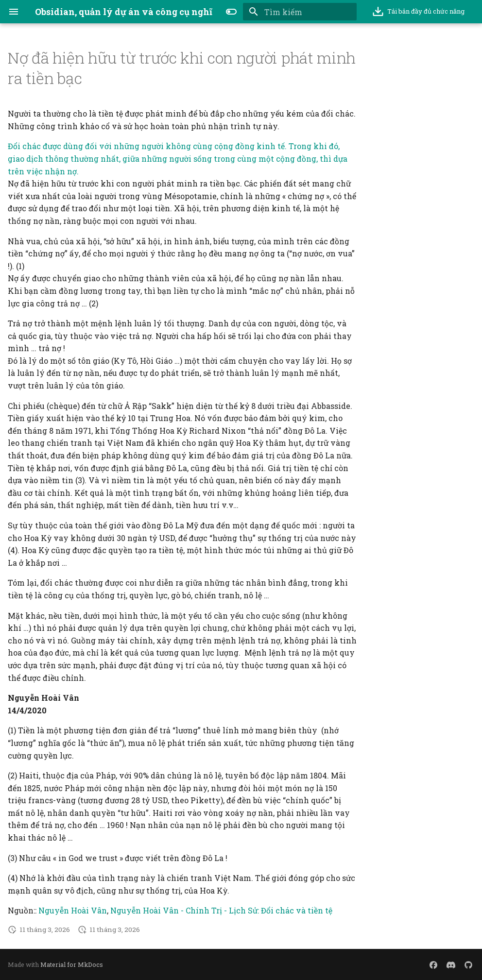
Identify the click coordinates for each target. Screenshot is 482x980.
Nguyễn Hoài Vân (73, 910)
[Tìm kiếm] (300, 12)
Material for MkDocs (72, 964)
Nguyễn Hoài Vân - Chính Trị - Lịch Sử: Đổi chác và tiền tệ (221, 910)
